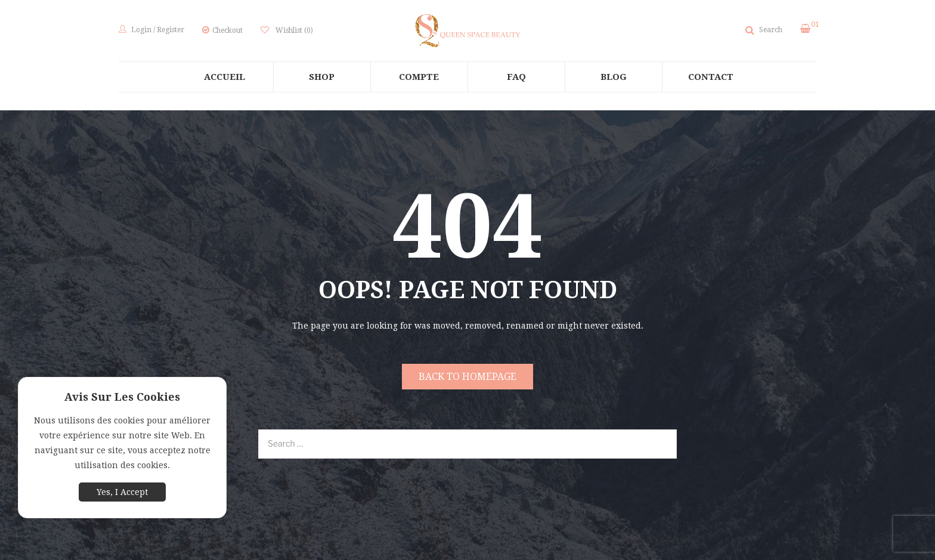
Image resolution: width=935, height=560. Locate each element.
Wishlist (293, 30)
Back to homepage (467, 377)
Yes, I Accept (122, 492)
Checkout (227, 30)
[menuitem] (225, 77)
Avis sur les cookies (122, 397)
